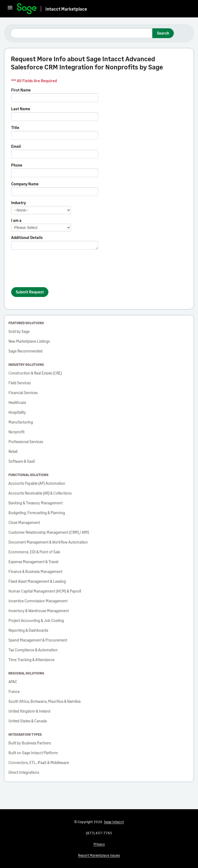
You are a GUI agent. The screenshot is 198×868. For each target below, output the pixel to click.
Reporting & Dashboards (28, 630)
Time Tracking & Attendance (31, 660)
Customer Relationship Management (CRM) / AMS (49, 532)
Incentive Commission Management (38, 601)
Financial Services (23, 393)
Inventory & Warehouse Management (39, 611)
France (14, 691)
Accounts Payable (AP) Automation (37, 483)
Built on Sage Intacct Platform (33, 753)
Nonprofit (16, 432)
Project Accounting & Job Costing (36, 620)
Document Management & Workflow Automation (48, 542)
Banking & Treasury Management (35, 503)
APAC (13, 682)
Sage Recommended (25, 351)
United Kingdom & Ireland (29, 711)
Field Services (20, 383)
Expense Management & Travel (33, 562)
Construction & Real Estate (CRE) (35, 373)
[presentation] (52, 271)
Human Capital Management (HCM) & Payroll (45, 591)
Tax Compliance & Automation (33, 650)
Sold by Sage (19, 331)
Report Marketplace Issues (99, 855)
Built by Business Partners (30, 743)
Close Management (24, 522)
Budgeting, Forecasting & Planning (37, 513)
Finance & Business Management (35, 571)
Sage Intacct (114, 822)
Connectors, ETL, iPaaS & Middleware (39, 763)
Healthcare (17, 402)
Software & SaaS (22, 461)
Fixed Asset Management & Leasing (37, 581)
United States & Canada (28, 721)
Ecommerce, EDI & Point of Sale (34, 552)
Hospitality (17, 412)
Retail (13, 451)
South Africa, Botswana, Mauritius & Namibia (44, 701)
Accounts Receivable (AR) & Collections (40, 493)
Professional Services (26, 442)
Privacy (99, 844)
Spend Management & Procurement (38, 640)
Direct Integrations (24, 772)
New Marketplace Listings (29, 341)
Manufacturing (21, 422)
